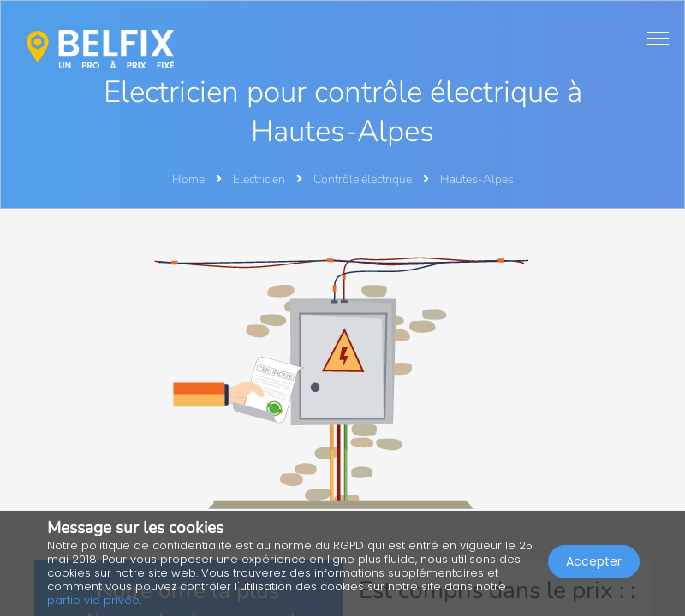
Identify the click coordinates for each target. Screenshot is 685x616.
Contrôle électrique (364, 179)
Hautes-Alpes (477, 179)
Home (188, 179)
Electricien (260, 179)
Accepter (594, 561)
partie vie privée (93, 600)
